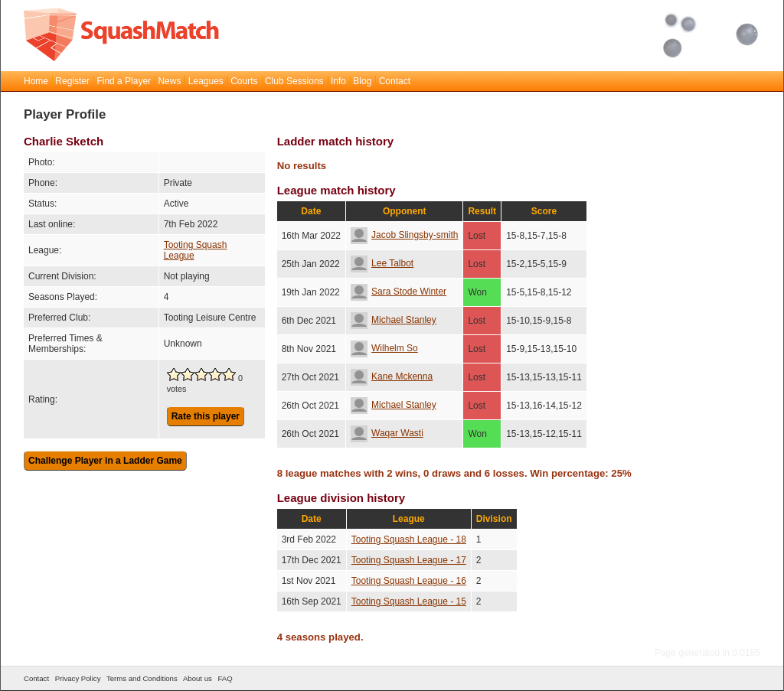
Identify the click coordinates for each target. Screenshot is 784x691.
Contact (395, 81)
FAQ (225, 678)
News (169, 81)
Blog (362, 81)
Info (338, 81)
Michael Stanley (394, 320)
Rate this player (206, 416)
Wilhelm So (384, 348)
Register (72, 81)
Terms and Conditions (142, 678)
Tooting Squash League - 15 (409, 601)
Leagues (206, 81)
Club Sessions (294, 81)
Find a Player (124, 81)
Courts (244, 81)
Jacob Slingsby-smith (404, 235)
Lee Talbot (382, 263)
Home (36, 81)
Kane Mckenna (392, 376)
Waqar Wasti (387, 433)
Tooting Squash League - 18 (409, 539)
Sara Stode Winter (399, 292)
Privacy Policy (78, 678)
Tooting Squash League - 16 (409, 581)
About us (198, 678)
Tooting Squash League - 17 (409, 560)
